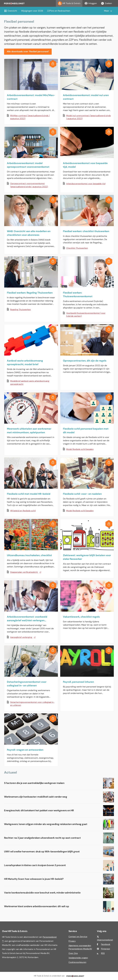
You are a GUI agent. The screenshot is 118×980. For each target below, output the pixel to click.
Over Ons (73, 953)
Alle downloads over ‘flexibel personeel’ (28, 51)
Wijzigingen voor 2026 (32, 11)
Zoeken (106, 3)
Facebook (106, 944)
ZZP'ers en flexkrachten (59, 11)
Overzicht (11, 11)
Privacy (72, 941)
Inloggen (91, 3)
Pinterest (105, 949)
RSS (103, 953)
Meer (107, 11)
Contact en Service (78, 937)
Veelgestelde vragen (78, 958)
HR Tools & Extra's (69, 3)
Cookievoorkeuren (77, 962)
